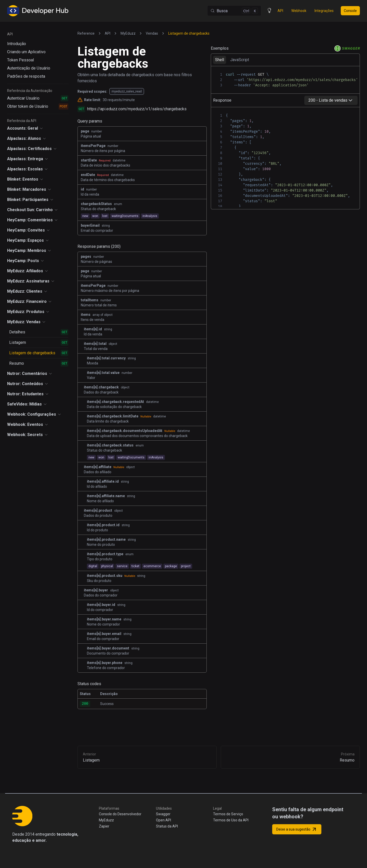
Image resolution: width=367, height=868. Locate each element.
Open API (163, 820)
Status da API (167, 826)
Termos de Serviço (228, 814)
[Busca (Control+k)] (234, 11)
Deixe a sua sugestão (297, 829)
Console (350, 11)
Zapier (104, 826)
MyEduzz (106, 820)
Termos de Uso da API (231, 820)
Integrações (324, 11)
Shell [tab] (220, 60)
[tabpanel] (285, 80)
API (280, 11)
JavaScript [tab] (240, 60)
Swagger (163, 814)
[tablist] (285, 60)
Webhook (299, 11)
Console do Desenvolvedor (120, 814)
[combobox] (331, 100)
